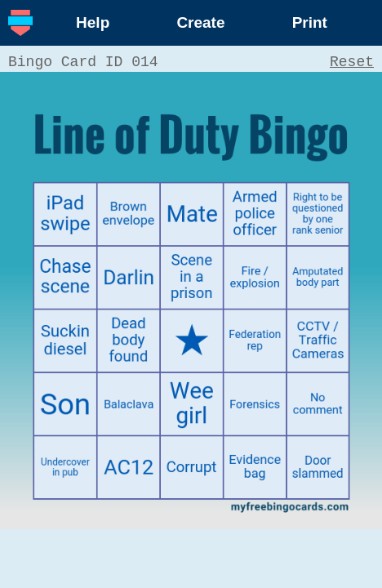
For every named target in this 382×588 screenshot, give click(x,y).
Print (310, 22)
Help (93, 22)
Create (200, 22)
